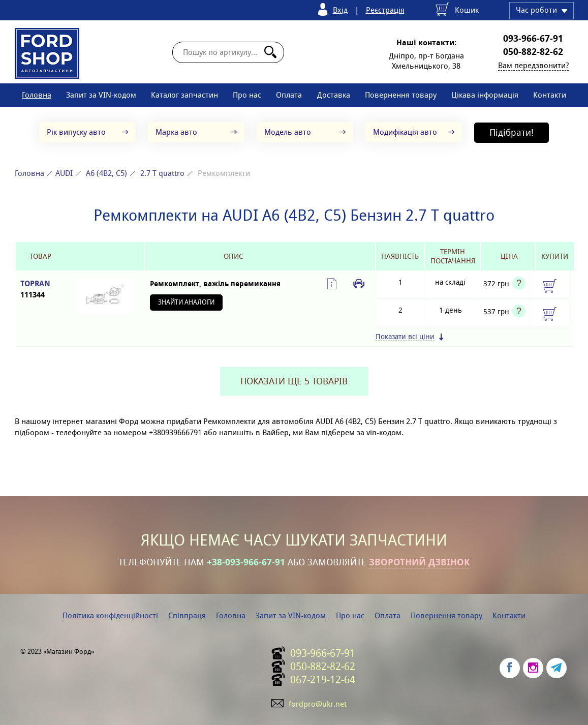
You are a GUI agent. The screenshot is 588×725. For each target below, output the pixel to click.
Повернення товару (401, 95)
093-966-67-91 (533, 39)
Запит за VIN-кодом (101, 95)
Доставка (334, 95)
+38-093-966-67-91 (246, 562)
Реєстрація (385, 10)
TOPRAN (40, 290)
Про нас (247, 95)
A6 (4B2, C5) (106, 173)
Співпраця (187, 615)
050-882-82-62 (533, 52)
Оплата (289, 95)
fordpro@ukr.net (318, 704)
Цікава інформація (485, 95)
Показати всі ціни (405, 337)
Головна (37, 95)
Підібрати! (512, 132)
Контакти (550, 95)
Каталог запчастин (184, 95)
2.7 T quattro (162, 173)
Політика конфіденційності (110, 615)
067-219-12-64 (323, 680)
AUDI (64, 173)
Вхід (340, 10)
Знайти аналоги (186, 302)
